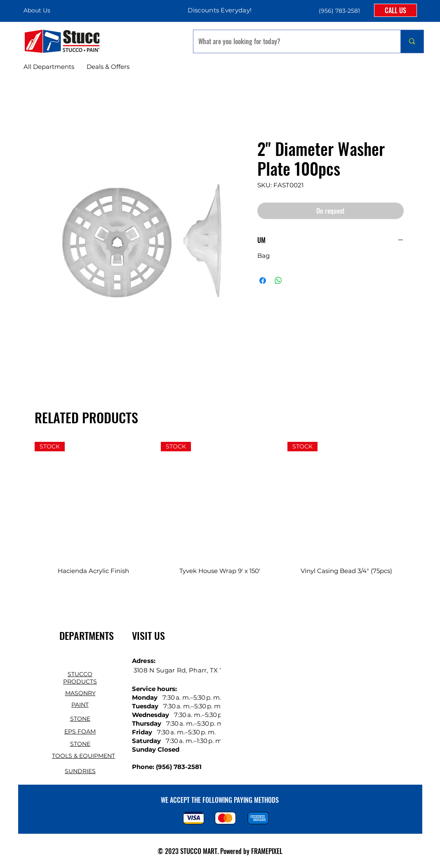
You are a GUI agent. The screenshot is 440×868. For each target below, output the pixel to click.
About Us (37, 10)
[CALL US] (395, 10)
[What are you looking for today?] (291, 41)
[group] (220, 514)
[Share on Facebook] (263, 281)
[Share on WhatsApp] (278, 281)
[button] (339, 11)
